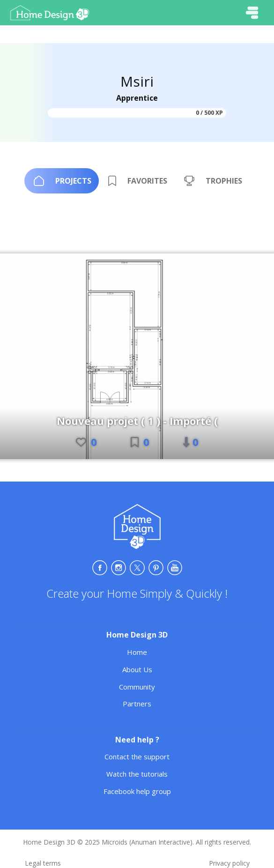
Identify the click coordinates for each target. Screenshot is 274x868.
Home (137, 652)
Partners (137, 704)
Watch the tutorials (137, 774)
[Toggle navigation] (252, 13)
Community (137, 687)
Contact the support (137, 757)
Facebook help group (137, 791)
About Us (137, 669)
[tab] (62, 181)
